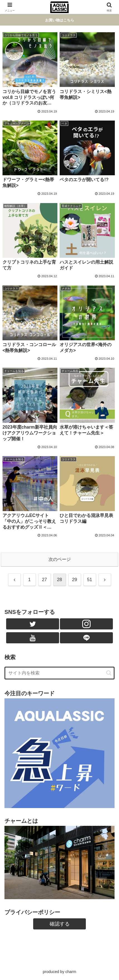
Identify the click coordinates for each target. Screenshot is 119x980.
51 (90, 580)
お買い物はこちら (60, 20)
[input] (59, 673)
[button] (109, 673)
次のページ (60, 559)
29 (75, 580)
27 (45, 580)
